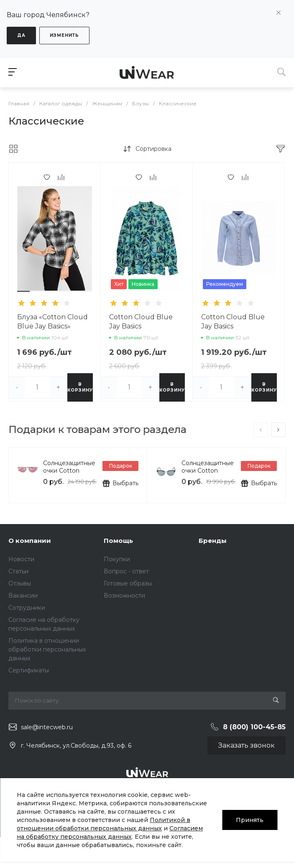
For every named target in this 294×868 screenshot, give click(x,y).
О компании (30, 541)
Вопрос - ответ (126, 571)
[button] (23, 291)
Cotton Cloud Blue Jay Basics (141, 322)
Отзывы (20, 583)
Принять (250, 820)
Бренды (213, 541)
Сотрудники (27, 608)
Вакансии (23, 596)
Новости (21, 559)
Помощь (118, 541)
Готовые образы (128, 583)
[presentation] (261, 430)
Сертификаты (29, 670)
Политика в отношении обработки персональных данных (47, 649)
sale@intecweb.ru (47, 727)
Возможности (124, 596)
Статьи (18, 571)
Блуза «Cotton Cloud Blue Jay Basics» (52, 322)
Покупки (117, 559)
